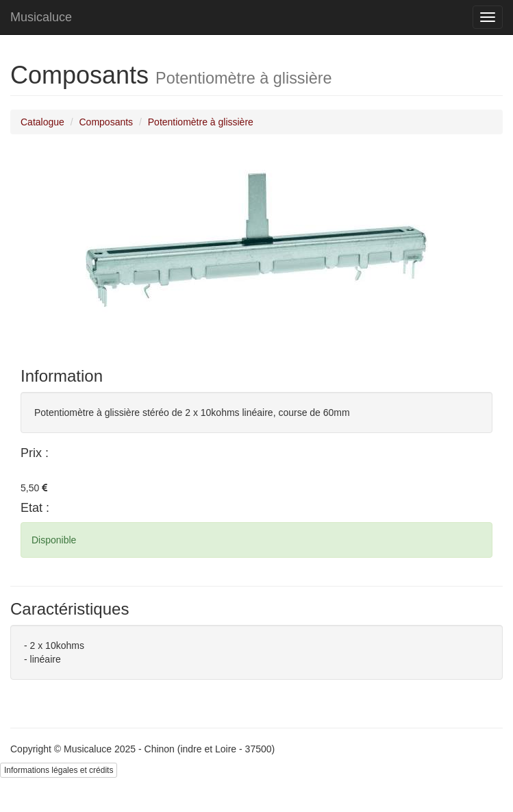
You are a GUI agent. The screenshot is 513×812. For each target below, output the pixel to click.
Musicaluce (41, 17)
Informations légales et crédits (59, 770)
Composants (107, 122)
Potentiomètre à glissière (201, 122)
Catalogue (42, 122)
